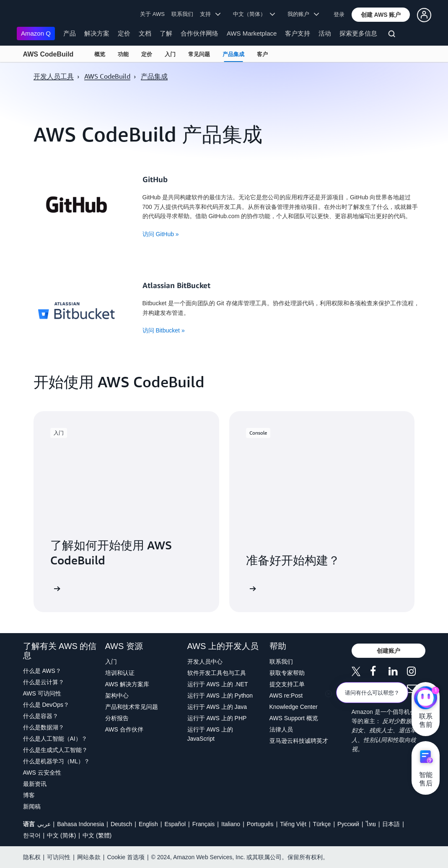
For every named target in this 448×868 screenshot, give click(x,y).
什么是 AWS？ (42, 671)
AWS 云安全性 (42, 773)
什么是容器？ (41, 716)
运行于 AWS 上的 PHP (217, 718)
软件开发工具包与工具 (217, 673)
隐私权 (32, 857)
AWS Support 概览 (294, 718)
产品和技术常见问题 (132, 707)
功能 (123, 54)
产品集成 (233, 54)
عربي (44, 824)
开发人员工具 (54, 76)
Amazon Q (36, 33)
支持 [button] (210, 14)
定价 (124, 33)
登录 (339, 14)
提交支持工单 (287, 684)
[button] (381, 15)
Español (175, 824)
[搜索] (393, 35)
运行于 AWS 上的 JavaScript (210, 734)
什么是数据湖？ (44, 727)
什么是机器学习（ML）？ (56, 761)
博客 (29, 795)
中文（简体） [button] (254, 14)
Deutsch (121, 824)
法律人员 (281, 729)
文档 (145, 33)
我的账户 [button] (303, 14)
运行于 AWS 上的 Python (220, 695)
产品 (70, 33)
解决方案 (97, 33)
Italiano (231, 824)
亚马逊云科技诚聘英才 (299, 741)
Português (260, 824)
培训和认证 (120, 673)
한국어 (32, 835)
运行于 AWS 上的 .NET (218, 684)
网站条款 (89, 857)
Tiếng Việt (293, 824)
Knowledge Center (294, 707)
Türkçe (322, 824)
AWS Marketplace (252, 33)
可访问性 (59, 857)
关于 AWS (152, 14)
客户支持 (298, 33)
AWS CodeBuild (48, 54)
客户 (262, 54)
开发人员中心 (205, 662)
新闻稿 (32, 806)
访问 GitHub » (161, 234)
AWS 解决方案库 (127, 684)
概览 (100, 54)
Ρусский (348, 824)
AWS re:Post (286, 695)
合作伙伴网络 (199, 33)
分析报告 (117, 718)
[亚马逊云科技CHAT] (426, 699)
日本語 (391, 824)
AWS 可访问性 (42, 693)
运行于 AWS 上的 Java (217, 707)
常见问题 (199, 54)
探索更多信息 (358, 33)
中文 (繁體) (97, 835)
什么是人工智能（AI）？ (55, 739)
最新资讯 (35, 784)
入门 (170, 54)
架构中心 (117, 695)
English (148, 824)
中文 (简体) (61, 835)
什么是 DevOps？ (46, 705)
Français (204, 824)
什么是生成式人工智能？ (55, 750)
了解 (166, 33)
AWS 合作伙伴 (124, 729)
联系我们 (182, 14)
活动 (325, 33)
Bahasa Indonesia (80, 824)
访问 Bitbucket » (164, 330)
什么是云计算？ (44, 682)
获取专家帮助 (287, 673)
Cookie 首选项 (126, 857)
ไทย (371, 824)
